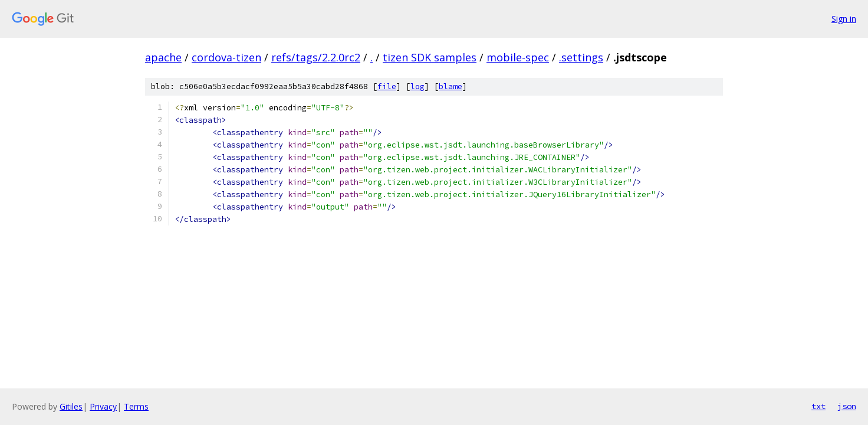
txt (818, 406)
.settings (581, 57)
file (387, 86)
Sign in (844, 19)
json (847, 406)
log (417, 86)
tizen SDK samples (430, 57)
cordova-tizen (226, 57)
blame (451, 86)
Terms (136, 406)
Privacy (103, 406)
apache (163, 57)
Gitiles (71, 406)
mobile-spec (518, 57)
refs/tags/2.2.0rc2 (316, 57)
